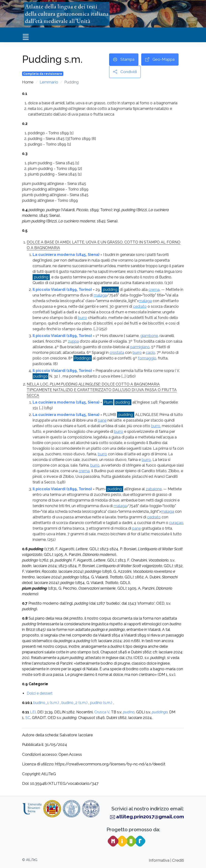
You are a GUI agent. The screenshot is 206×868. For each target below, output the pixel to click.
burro (82, 318)
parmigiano (140, 347)
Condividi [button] (125, 72)
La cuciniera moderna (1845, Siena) (66, 255)
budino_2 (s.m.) (74, 703)
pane (102, 420)
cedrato (140, 306)
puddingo (160, 712)
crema (154, 290)
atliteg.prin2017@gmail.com (150, 817)
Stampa (124, 60)
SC (28, 718)
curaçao (176, 523)
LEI (33, 712)
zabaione (154, 489)
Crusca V (102, 712)
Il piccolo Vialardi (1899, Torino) (62, 290)
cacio (150, 353)
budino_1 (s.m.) (46, 703)
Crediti (178, 860)
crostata (117, 353)
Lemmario (49, 82)
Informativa (159, 860)
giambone (149, 336)
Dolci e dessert (40, 693)
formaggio (147, 358)
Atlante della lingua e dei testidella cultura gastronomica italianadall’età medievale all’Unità (67, 14)
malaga (100, 295)
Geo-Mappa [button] (160, 60)
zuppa (73, 341)
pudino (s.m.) (101, 703)
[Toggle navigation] (26, 37)
